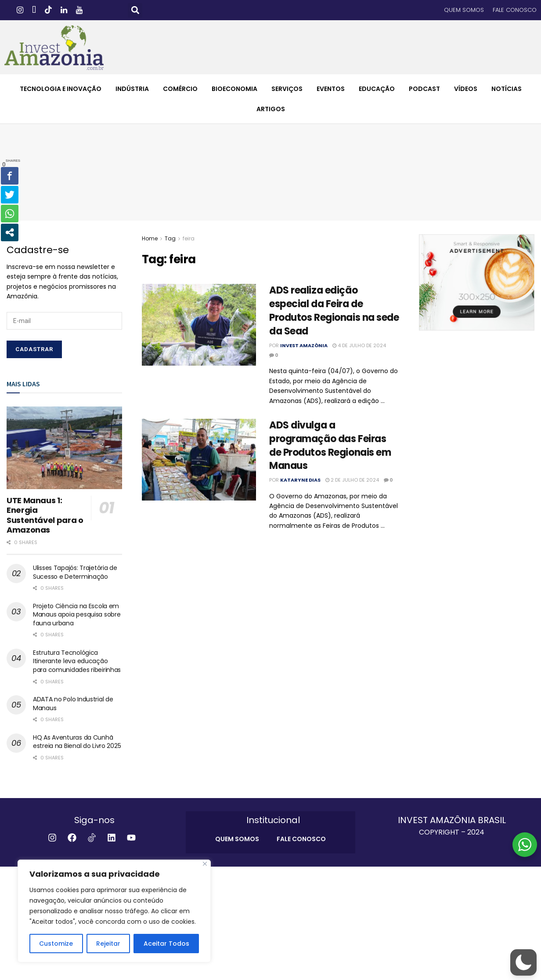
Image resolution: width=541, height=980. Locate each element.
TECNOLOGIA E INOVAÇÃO (61, 89)
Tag (170, 238)
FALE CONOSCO (515, 10)
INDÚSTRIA (132, 89)
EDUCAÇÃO (377, 89)
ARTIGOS (271, 109)
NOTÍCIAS (507, 89)
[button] (135, 10)
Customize (56, 944)
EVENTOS (331, 89)
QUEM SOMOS (464, 10)
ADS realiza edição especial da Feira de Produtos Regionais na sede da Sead (334, 310)
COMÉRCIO (180, 89)
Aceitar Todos (166, 944)
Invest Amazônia (304, 345)
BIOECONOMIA (234, 89)
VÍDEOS (466, 89)
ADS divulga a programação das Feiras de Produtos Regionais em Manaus (330, 445)
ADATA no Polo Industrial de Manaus (73, 704)
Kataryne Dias (300, 480)
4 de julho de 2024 (359, 345)
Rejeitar (108, 944)
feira (189, 238)
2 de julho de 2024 (352, 480)
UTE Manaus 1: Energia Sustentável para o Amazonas (45, 515)
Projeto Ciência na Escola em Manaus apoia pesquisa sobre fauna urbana (77, 615)
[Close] (205, 864)
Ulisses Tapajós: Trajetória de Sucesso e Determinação (75, 572)
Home (150, 238)
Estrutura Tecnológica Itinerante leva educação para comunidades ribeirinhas (77, 661)
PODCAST (424, 89)
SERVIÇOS (287, 89)
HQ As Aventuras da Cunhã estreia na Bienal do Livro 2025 (77, 742)
